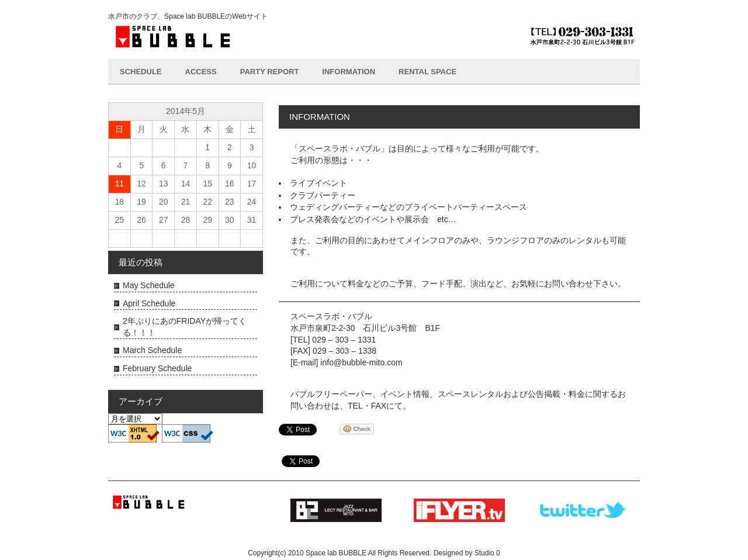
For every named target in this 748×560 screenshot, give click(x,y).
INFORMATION (349, 72)
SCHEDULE (141, 72)
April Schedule (149, 303)
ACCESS (201, 72)
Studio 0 (487, 553)
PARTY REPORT (270, 72)
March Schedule (152, 350)
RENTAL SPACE (427, 72)
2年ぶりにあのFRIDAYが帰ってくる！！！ (185, 327)
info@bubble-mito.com (361, 362)
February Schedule (157, 368)
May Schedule (149, 285)
